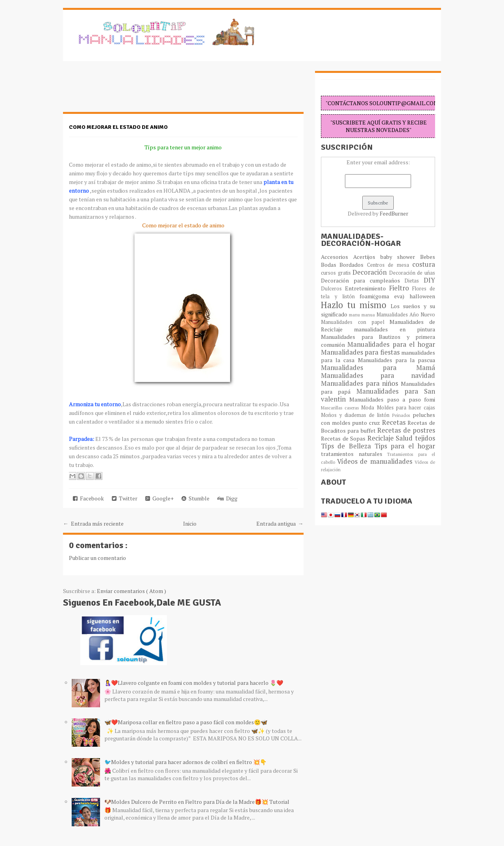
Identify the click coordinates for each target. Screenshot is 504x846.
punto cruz (367, 423)
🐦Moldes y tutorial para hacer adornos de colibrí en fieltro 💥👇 (185, 762)
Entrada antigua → (280, 523)
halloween (422, 296)
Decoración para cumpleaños (363, 280)
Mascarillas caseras (341, 408)
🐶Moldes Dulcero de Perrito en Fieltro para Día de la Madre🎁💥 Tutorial (197, 802)
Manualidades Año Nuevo (406, 315)
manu (355, 315)
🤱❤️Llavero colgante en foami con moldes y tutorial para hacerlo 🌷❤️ (194, 683)
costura (424, 264)
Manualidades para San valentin (378, 395)
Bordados (353, 265)
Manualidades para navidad (378, 376)
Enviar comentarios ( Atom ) (132, 591)
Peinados (402, 415)
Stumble (195, 498)
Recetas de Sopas (344, 438)
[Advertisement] (126, 91)
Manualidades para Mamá (378, 368)
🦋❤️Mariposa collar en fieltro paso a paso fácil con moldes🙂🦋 (186, 722)
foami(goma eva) (384, 296)
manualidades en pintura (395, 329)
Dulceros (333, 289)
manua (369, 315)
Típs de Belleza (348, 446)
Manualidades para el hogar (391, 344)
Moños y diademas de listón (357, 415)
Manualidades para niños (361, 383)
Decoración (371, 272)
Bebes (428, 257)
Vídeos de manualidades (376, 461)
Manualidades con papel (355, 322)
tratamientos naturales (354, 454)
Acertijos (367, 257)
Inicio (190, 523)
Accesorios (337, 257)
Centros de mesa (390, 265)
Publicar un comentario (97, 558)
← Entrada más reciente (93, 523)
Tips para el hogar (405, 446)
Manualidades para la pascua (397, 360)
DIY (429, 280)
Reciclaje (382, 438)
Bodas (330, 265)
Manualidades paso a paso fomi (392, 399)
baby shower (400, 257)
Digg (227, 498)
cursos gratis (337, 273)
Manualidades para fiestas (361, 352)
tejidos (425, 438)
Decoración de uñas (412, 273)
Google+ (159, 498)
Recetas (395, 422)
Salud (405, 438)
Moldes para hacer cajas (406, 408)
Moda (369, 408)
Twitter (125, 498)
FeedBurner (394, 213)
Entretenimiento (367, 288)
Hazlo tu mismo (356, 305)
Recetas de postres (406, 430)
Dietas (414, 281)
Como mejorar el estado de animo (118, 127)
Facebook (88, 498)
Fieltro (401, 288)
